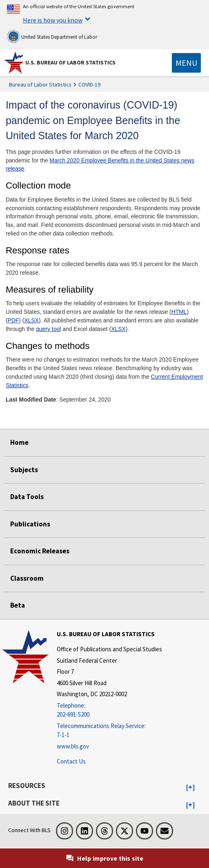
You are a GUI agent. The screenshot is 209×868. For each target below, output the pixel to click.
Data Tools (27, 497)
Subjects (24, 470)
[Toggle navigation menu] (186, 63)
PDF (13, 320)
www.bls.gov (73, 746)
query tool (48, 329)
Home (19, 442)
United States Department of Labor (52, 36)
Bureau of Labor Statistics (40, 84)
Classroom (27, 578)
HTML (179, 312)
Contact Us (71, 761)
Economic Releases (40, 551)
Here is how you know (53, 20)
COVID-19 (89, 84)
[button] (190, 788)
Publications (30, 524)
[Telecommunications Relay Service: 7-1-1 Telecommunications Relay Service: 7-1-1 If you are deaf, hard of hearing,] (109, 731)
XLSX (32, 320)
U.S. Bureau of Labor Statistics (70, 62)
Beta (18, 605)
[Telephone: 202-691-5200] (109, 710)
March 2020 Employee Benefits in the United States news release (100, 165)
